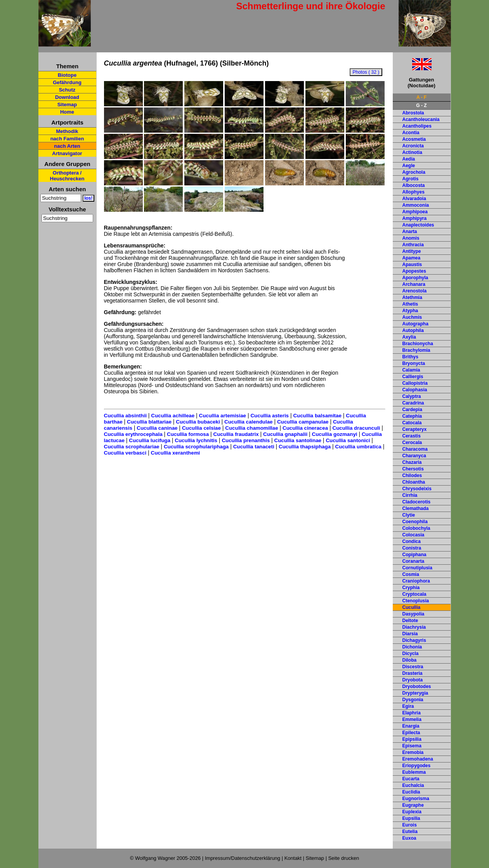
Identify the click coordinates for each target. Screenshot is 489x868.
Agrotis (411, 179)
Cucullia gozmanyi (335, 434)
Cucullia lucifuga (150, 440)
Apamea (412, 258)
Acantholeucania (421, 119)
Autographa (415, 324)
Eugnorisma (416, 799)
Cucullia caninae (157, 428)
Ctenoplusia (416, 601)
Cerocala (412, 443)
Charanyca (414, 456)
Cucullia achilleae (173, 416)
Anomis (411, 238)
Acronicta (413, 146)
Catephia (412, 416)
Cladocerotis (417, 502)
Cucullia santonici (348, 440)
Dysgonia (413, 700)
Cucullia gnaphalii (285, 434)
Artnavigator (67, 153)
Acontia (411, 133)
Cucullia (412, 607)
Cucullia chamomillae (251, 428)
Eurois (410, 825)
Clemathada (416, 508)
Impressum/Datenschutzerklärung (243, 858)
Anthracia (413, 245)
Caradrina (413, 403)
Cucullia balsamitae (317, 416)
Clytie (409, 515)
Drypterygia (415, 693)
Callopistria (415, 383)
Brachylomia (416, 350)
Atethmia (412, 297)
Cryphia (411, 588)
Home (67, 112)
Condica (412, 541)
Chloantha (414, 482)
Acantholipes (417, 126)
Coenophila (415, 522)
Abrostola (413, 113)
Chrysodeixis (417, 489)
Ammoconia (416, 205)
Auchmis (412, 317)
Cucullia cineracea (305, 428)
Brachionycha (418, 344)
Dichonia (412, 647)
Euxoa (409, 838)
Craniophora (416, 581)
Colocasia (414, 535)
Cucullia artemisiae (223, 416)
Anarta (410, 232)
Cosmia (411, 574)
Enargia (411, 726)
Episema (412, 746)
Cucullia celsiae (201, 428)
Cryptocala (414, 594)
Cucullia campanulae (303, 422)
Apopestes (414, 271)
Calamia (411, 370)
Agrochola (414, 172)
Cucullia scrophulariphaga (196, 447)
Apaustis (412, 265)
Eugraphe (413, 805)
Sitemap (67, 105)
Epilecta (411, 733)
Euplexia (412, 812)
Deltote (410, 621)
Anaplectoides (418, 225)
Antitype (412, 251)
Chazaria (412, 462)
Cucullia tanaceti (254, 447)
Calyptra (412, 396)
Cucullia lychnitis (196, 440)
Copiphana (414, 555)
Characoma (415, 449)
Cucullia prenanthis (246, 440)
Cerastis (412, 436)
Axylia (409, 337)
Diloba (410, 660)
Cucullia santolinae (298, 440)
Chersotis (413, 469)
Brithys (410, 357)
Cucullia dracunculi (356, 428)
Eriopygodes (417, 766)
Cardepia (412, 410)
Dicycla (411, 654)
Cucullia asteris (270, 416)
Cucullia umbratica (358, 447)
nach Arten (67, 146)
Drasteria (413, 673)
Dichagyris (414, 640)
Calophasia (415, 390)
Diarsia (410, 634)
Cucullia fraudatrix (236, 434)
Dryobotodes (417, 686)
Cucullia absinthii (125, 416)
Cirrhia (410, 495)
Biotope (67, 75)
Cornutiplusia (417, 568)
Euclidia (411, 792)
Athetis (410, 304)
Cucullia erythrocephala (133, 434)
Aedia (409, 159)
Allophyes (414, 192)
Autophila (413, 330)
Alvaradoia (414, 199)
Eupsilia (411, 818)
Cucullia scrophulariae (132, 447)
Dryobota (413, 680)
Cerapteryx (415, 429)
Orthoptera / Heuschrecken (67, 176)
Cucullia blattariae (149, 422)
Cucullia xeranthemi (176, 453)
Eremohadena (418, 759)
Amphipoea (415, 212)
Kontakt (293, 858)
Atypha (410, 311)
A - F (421, 97)
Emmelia (412, 719)
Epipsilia (412, 739)
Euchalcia (413, 785)
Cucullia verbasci (125, 453)
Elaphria (412, 713)
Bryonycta (414, 363)
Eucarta (411, 779)
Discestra (413, 667)
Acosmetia (414, 139)
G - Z (421, 105)
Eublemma (414, 772)
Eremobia (413, 752)
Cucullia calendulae (248, 422)
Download (67, 97)
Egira (408, 706)
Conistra (412, 548)
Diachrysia (414, 627)
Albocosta (414, 185)
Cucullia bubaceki (198, 422)
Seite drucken (344, 858)
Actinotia (412, 152)
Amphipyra (415, 218)
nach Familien (67, 139)
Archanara (414, 284)
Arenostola (415, 291)
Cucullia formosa (188, 434)
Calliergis (413, 377)
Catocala (412, 423)
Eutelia (410, 832)
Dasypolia (414, 614)
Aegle (409, 166)
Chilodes (412, 475)
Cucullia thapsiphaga (305, 447)
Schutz (67, 90)
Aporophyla (415, 278)
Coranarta (414, 561)
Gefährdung (67, 82)
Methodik (67, 131)
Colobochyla (416, 528)
